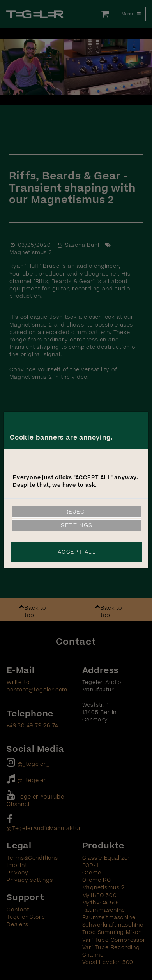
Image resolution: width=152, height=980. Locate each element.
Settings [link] (77, 525)
